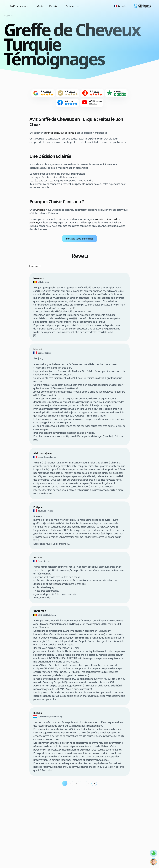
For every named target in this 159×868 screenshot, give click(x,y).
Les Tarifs (68, 6)
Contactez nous (102, 6)
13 (88, 785)
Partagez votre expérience (80, 240)
